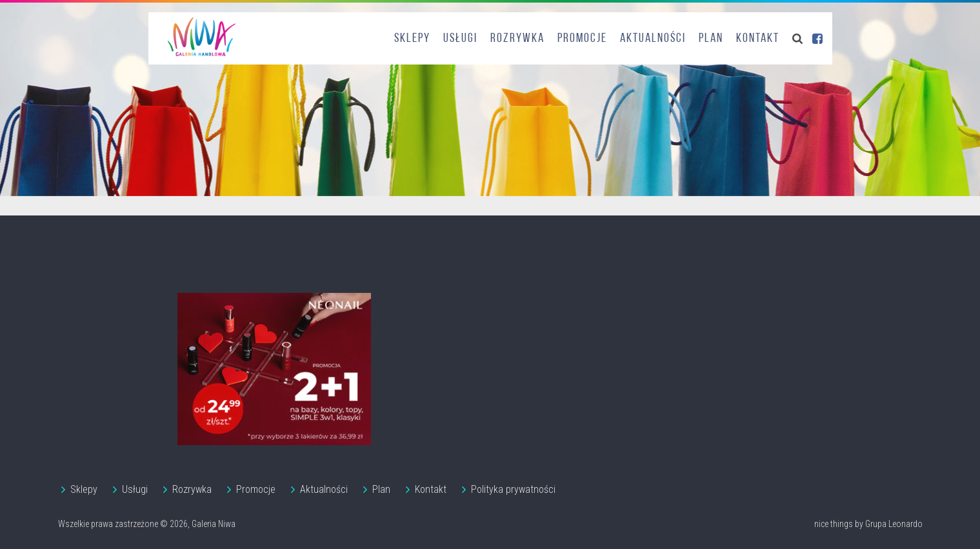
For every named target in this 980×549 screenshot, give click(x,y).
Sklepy (412, 39)
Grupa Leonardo (894, 524)
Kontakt (758, 39)
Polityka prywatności (513, 489)
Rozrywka (517, 39)
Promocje (582, 39)
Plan (711, 39)
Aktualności (653, 39)
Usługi (460, 39)
